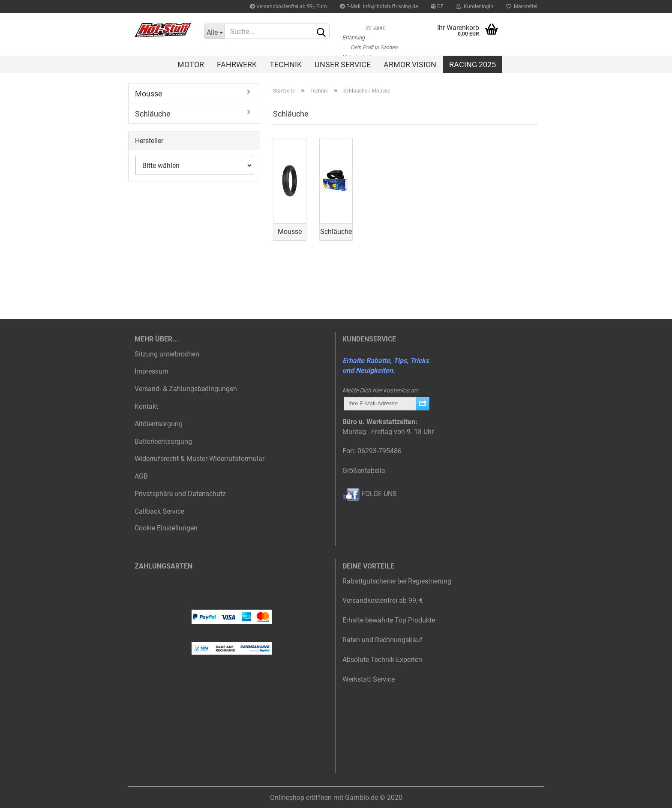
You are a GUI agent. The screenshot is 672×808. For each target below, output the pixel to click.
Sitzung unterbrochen (167, 354)
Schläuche (153, 114)
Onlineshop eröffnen (301, 798)
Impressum (151, 371)
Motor (191, 64)
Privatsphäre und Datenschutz (180, 494)
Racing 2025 (472, 64)
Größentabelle (364, 471)
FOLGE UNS (370, 494)
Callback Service (159, 511)
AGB (141, 476)
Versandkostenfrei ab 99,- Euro (288, 6)
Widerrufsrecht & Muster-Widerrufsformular (199, 459)
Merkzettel (522, 6)
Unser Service (343, 64)
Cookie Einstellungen (166, 528)
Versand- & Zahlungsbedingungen (186, 389)
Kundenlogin (475, 6)
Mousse (149, 94)
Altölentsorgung (159, 424)
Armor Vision (410, 64)
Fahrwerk (237, 64)
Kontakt (146, 406)
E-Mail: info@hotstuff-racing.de (379, 6)
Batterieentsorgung (163, 441)
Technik (286, 64)
